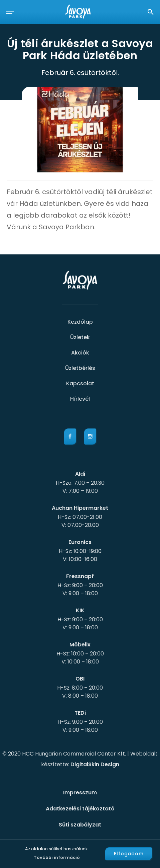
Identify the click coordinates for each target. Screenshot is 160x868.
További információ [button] (57, 857)
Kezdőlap (80, 322)
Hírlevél (80, 399)
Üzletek (80, 337)
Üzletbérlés (80, 368)
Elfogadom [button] (129, 854)
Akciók (80, 353)
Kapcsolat (80, 383)
